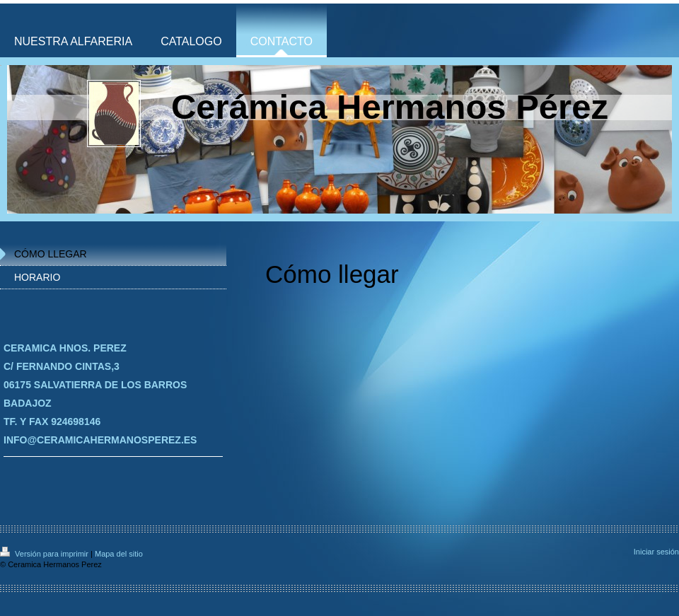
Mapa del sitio (119, 554)
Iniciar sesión (656, 552)
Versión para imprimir (45, 554)
